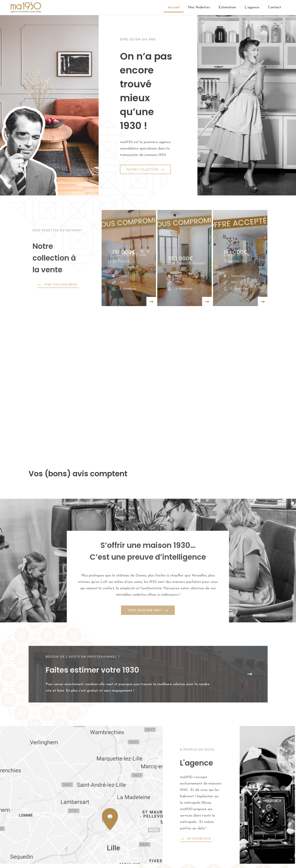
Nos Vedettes (199, 7)
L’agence (252, 7)
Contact (274, 7)
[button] (29, 486)
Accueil (174, 7)
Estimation (227, 7)
